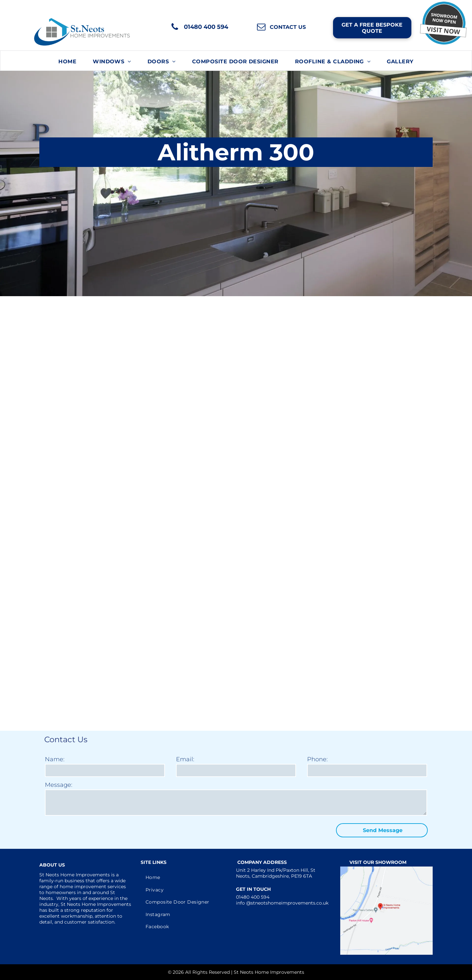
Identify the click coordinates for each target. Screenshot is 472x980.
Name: (55, 759)
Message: (59, 785)
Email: (185, 759)
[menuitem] (67, 61)
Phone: (317, 759)
